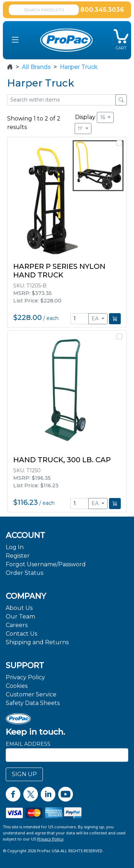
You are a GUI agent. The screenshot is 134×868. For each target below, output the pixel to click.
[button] (15, 40)
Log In (15, 547)
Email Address (28, 744)
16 (103, 117)
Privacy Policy (25, 677)
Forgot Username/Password (46, 564)
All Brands (36, 67)
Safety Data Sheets (33, 703)
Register (18, 556)
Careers (17, 625)
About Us (19, 608)
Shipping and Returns (37, 642)
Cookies (17, 686)
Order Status (24, 573)
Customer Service (31, 694)
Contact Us (21, 634)
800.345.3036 (102, 10)
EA (96, 319)
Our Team (20, 617)
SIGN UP (24, 774)
